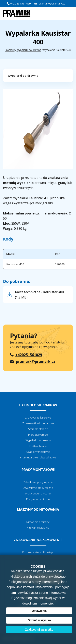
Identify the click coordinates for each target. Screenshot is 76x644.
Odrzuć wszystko (39, 620)
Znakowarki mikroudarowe (38, 423)
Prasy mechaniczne (38, 499)
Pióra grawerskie (38, 435)
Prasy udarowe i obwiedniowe (38, 457)
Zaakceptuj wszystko (39, 630)
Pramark (10, 50)
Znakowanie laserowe (38, 418)
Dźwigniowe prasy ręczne (38, 488)
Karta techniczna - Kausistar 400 (39, 295)
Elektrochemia (38, 446)
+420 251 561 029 (20, 3)
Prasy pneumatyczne (38, 493)
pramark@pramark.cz (52, 3)
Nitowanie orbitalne (38, 522)
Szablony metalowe (38, 452)
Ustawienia (39, 611)
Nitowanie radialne (38, 528)
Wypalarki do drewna (29, 50)
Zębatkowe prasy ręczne (38, 482)
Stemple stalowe (38, 429)
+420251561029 (29, 355)
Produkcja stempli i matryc (38, 552)
